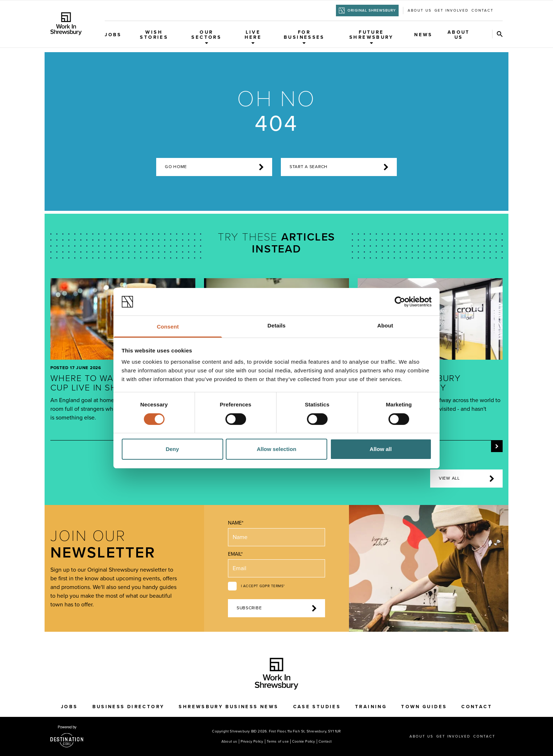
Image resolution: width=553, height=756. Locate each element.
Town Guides (424, 707)
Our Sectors (206, 37)
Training (371, 707)
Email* (235, 554)
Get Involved (452, 11)
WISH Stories (154, 35)
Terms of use (278, 742)
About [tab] (385, 325)
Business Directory (128, 707)
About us (420, 11)
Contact (483, 11)
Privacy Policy (252, 742)
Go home (214, 167)
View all (466, 479)
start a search (339, 167)
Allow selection (276, 449)
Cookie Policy (304, 742)
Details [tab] (276, 325)
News (423, 35)
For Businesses (304, 37)
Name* (236, 523)
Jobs (113, 35)
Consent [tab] (168, 327)
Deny (172, 449)
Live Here (253, 37)
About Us (459, 35)
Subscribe (276, 608)
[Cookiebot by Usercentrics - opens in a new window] (400, 302)
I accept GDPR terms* (263, 586)
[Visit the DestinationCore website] (67, 736)
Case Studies (317, 707)
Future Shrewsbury (371, 37)
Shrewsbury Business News (228, 707)
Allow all (381, 449)
